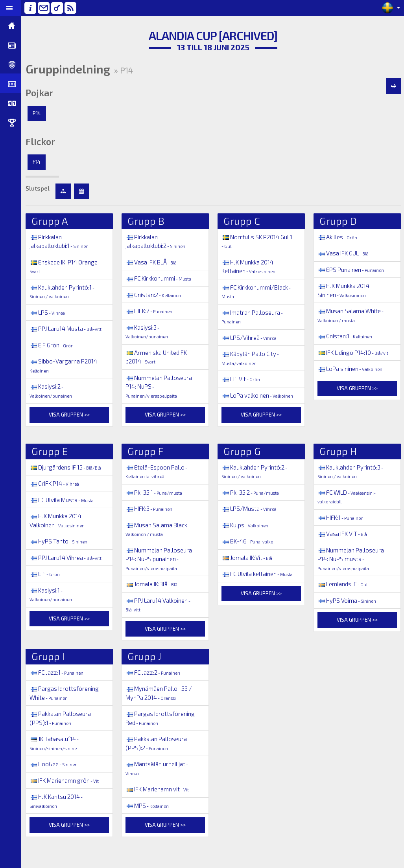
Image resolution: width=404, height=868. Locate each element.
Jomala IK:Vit (248, 558)
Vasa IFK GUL (344, 253)
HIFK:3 (151, 508)
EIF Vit (242, 379)
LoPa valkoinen (258, 395)
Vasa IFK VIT (343, 534)
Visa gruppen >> (71, 424)
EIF (47, 583)
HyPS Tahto (61, 541)
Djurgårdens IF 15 (68, 467)
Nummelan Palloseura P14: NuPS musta (351, 559)
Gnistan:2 (155, 295)
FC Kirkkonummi (160, 278)
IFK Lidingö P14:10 (354, 352)
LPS (50, 312)
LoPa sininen (351, 369)
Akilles (338, 237)
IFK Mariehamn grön (66, 780)
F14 (39, 162)
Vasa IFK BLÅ (153, 262)
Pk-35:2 (251, 492)
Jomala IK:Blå (153, 584)
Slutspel (40, 188)
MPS (149, 806)
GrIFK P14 (57, 483)
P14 (39, 113)
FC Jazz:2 (155, 672)
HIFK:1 (341, 517)
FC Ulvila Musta (64, 500)
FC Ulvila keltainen (258, 574)
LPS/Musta (250, 508)
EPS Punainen (351, 270)
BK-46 (249, 541)
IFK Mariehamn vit (159, 789)
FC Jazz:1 (59, 672)
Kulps (246, 525)
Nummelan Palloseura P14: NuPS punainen (161, 559)
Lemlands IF (343, 584)
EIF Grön (54, 354)
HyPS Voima (348, 600)
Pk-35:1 (156, 492)
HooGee (56, 764)
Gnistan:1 (346, 336)
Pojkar (42, 93)
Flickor (43, 141)
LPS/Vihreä (250, 338)
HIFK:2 (151, 311)
